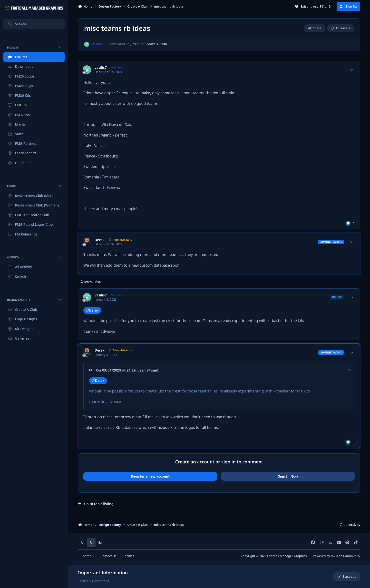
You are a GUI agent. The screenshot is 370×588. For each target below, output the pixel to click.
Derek (100, 240)
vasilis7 (101, 68)
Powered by (337, 556)
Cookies (128, 556)
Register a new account (150, 476)
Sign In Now (288, 476)
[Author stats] (352, 70)
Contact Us (108, 556)
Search (17, 24)
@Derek (92, 310)
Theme (88, 556)
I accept (347, 576)
